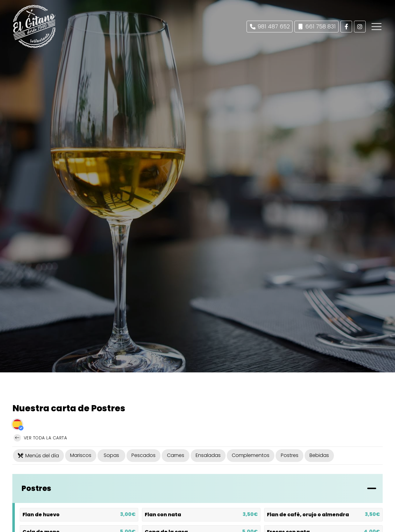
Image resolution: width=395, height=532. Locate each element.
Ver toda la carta (40, 438)
